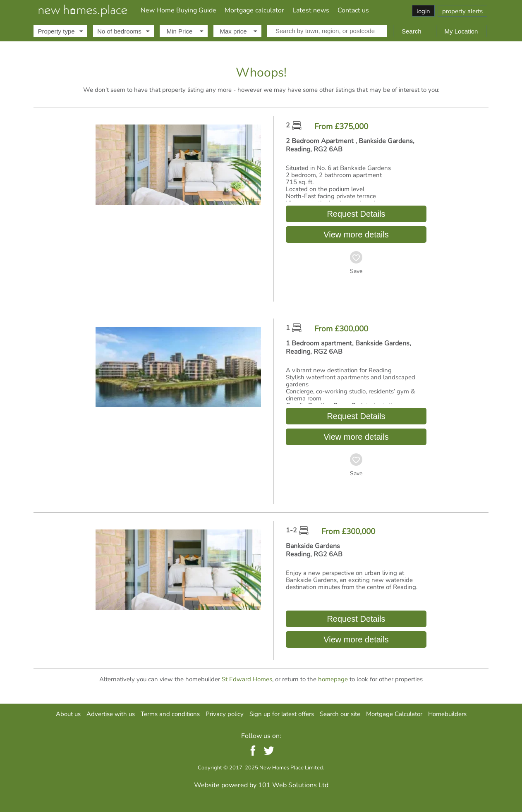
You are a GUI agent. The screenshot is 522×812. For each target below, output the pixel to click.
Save (356, 271)
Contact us (353, 10)
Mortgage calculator (254, 10)
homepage (333, 679)
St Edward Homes (247, 679)
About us (68, 714)
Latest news (311, 10)
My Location (461, 31)
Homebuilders (447, 714)
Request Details (356, 214)
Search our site (340, 714)
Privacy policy (225, 714)
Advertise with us (111, 714)
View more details (356, 235)
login (423, 11)
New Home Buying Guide (178, 10)
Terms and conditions (170, 714)
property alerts (462, 11)
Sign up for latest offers (282, 714)
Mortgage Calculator (394, 714)
